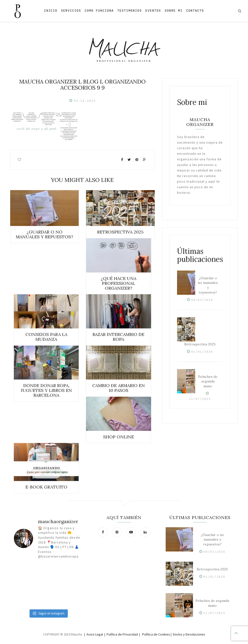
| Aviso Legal (94, 634)
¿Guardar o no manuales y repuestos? (208, 285)
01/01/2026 (202, 352)
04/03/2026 (202, 300)
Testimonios (129, 11)
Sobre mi (174, 11)
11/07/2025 (200, 399)
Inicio (51, 11)
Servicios (71, 11)
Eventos (153, 11)
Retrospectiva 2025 (200, 344)
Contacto (195, 11)
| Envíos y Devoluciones (188, 634)
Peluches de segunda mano (208, 381)
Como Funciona (99, 11)
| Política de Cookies (155, 634)
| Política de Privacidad (121, 634)
